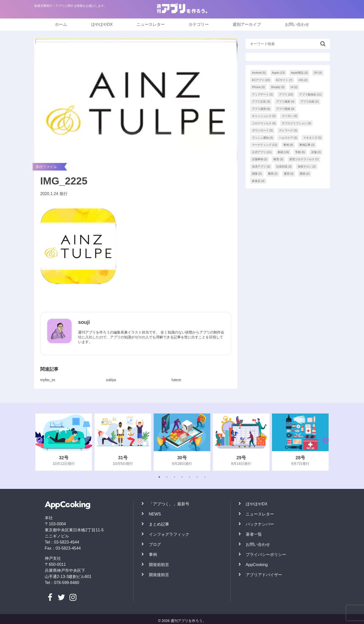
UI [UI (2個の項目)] (294, 87)
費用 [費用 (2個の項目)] (273, 174)
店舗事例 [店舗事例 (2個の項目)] (260, 159)
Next (324, 442)
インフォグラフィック (169, 534)
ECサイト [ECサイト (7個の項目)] (284, 80)
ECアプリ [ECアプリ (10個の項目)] (261, 80)
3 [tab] (174, 477)
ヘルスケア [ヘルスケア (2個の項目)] (288, 138)
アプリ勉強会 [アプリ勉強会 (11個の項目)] (311, 94)
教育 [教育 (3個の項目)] (278, 159)
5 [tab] (190, 477)
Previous (38, 442)
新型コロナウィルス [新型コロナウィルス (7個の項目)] (304, 159)
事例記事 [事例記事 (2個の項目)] (307, 145)
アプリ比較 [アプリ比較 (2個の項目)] (310, 101)
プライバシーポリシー (266, 555)
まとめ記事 (159, 524)
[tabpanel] (64, 442)
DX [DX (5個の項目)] (318, 73)
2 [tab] (167, 477)
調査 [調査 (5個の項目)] (257, 174)
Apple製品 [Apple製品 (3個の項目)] (299, 73)
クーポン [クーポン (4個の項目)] (290, 116)
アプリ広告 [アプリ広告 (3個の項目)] (261, 101)
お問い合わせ (297, 24)
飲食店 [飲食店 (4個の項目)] (258, 181)
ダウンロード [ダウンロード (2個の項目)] (263, 130)
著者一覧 (254, 534)
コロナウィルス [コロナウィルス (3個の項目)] (264, 123)
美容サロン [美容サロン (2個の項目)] (307, 167)
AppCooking (257, 565)
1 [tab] (159, 477)
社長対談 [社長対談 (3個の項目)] (284, 167)
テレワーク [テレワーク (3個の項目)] (288, 130)
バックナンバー (260, 524)
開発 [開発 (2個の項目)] (305, 174)
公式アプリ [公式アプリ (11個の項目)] (262, 152)
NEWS (155, 514)
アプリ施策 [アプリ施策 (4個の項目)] (285, 101)
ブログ (155, 544)
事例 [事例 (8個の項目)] (288, 145)
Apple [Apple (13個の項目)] (278, 73)
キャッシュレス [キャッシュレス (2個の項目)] (264, 116)
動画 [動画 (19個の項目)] (283, 152)
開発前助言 (159, 565)
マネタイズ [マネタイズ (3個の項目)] (312, 138)
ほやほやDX (102, 24)
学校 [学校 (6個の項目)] (300, 152)
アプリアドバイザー (264, 575)
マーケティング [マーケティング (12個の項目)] (265, 145)
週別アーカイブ (247, 24)
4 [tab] (182, 477)
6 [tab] (197, 477)
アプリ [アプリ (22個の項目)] (286, 94)
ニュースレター (151, 24)
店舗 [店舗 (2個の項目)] (316, 152)
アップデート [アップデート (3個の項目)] (263, 94)
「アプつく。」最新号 (169, 504)
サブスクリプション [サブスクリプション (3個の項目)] (297, 123)
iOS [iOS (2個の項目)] (303, 80)
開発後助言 (159, 575)
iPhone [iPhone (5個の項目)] (258, 87)
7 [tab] (205, 477)
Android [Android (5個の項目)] (259, 73)
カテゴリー (199, 24)
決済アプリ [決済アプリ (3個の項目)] (261, 167)
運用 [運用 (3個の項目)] (289, 174)
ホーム (61, 24)
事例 (153, 555)
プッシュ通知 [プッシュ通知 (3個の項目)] (263, 138)
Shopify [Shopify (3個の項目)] (278, 87)
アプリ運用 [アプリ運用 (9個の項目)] (261, 109)
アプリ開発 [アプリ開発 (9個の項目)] (285, 109)
